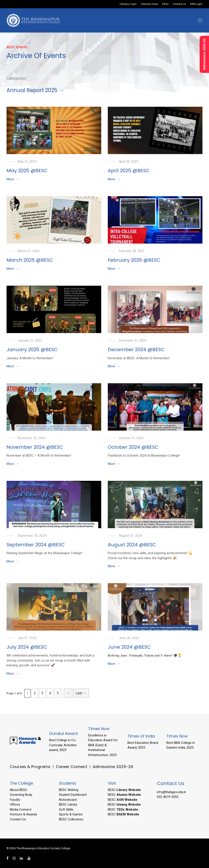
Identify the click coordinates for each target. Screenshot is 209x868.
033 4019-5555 (168, 797)
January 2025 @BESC (32, 350)
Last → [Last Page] (81, 693)
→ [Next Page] (68, 693)
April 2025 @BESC (129, 171)
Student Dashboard (73, 795)
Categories (16, 78)
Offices (15, 804)
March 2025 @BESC (30, 260)
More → (13, 179)
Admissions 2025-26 (113, 767)
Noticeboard (68, 800)
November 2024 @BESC (35, 447)
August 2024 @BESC (132, 545)
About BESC (19, 790)
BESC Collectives (71, 819)
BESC (124, 790)
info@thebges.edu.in (171, 792)
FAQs (165, 4)
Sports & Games (71, 814)
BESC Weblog (69, 790)
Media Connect (21, 810)
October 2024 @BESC (133, 447)
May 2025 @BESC (27, 171)
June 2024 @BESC (129, 647)
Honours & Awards (23, 814)
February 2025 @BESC (134, 260)
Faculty (15, 800)
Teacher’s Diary (149, 4)
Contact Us (179, 4)
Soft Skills (66, 810)
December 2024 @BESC (136, 350)
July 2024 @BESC (27, 647)
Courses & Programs (30, 767)
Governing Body (21, 795)
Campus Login (128, 4)
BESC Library (68, 804)
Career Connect (72, 767)
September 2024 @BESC (36, 545)
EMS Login (196, 4)
